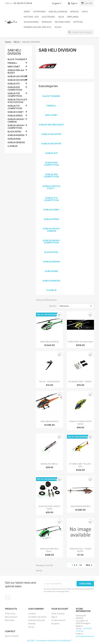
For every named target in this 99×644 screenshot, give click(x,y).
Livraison (32, 613)
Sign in (54, 617)
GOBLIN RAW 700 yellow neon (80, 342)
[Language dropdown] (57, 3)
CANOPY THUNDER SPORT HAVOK (80, 423)
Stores (31, 627)
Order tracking (58, 613)
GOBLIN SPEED (15, 116)
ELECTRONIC (49, 17)
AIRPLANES (73, 17)
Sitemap (32, 624)
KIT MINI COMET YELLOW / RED (80, 465)
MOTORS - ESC (31, 17)
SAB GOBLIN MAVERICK (80, 506)
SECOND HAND (63, 22)
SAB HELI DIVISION (58, 12)
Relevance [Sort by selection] (76, 306)
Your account (60, 609)
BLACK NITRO (15, 132)
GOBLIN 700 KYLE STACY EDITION (16, 101)
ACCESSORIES (31, 22)
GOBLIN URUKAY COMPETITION (16, 127)
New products (11, 617)
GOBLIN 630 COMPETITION (15, 89)
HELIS (61, 17)
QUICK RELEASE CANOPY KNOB (49, 508)
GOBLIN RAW (14, 139)
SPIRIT (27, 12)
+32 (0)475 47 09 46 (22, 3)
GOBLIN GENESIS (16, 142)
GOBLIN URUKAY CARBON (16, 121)
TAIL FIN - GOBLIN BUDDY (49, 382)
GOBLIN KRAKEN (16, 135)
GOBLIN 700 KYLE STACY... (51, 187)
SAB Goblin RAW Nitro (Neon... (49, 550)
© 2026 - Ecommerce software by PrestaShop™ (50, 641)
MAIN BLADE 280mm (49, 464)
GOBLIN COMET (16, 112)
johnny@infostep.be (85, 636)
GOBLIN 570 (14, 84)
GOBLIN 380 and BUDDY (16, 72)
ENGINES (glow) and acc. (38, 27)
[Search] (81, 32)
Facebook (8, 598)
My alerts (55, 624)
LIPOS (85, 12)
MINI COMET (14, 67)
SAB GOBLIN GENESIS (49, 342)
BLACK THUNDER (16, 59)
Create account (58, 620)
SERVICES (47, 22)
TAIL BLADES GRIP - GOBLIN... (80, 382)
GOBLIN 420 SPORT (17, 76)
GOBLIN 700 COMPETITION (15, 95)
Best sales (10, 620)
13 (81, 565)
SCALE (58, 27)
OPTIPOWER (39, 12)
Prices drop (10, 613)
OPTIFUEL (78, 22)
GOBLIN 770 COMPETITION (15, 107)
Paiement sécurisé (36, 620)
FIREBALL (12, 63)
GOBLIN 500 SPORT (18, 80)
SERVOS (74, 12)
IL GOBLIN (13, 146)
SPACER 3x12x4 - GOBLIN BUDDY (80, 550)
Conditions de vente (37, 617)
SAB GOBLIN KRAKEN (49, 421)
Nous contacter (12, 636)
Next (90, 565)
